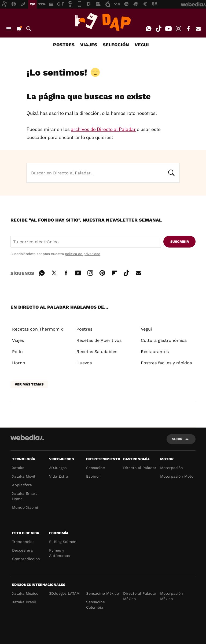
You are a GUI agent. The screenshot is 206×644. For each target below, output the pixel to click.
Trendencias (23, 542)
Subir (177, 439)
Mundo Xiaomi (25, 507)
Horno (19, 363)
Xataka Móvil (24, 476)
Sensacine (95, 468)
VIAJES (89, 45)
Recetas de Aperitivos (99, 340)
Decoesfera (22, 550)
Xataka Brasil (24, 602)
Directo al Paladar (140, 468)
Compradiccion (26, 559)
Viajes (18, 340)
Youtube (168, 29)
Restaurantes (155, 352)
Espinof (93, 476)
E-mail (198, 29)
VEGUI (142, 45)
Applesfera (22, 485)
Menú (9, 29)
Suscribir (180, 241)
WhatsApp (149, 29)
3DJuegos (58, 468)
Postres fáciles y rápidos (166, 363)
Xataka (18, 468)
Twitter (54, 272)
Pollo (17, 352)
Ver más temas (29, 384)
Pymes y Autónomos (59, 553)
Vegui (146, 329)
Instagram (178, 29)
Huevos (84, 363)
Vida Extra (59, 476)
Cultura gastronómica (164, 340)
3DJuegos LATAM (64, 593)
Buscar (29, 29)
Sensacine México (102, 593)
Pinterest (102, 272)
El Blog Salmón (63, 542)
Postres (84, 329)
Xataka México (25, 593)
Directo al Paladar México (140, 596)
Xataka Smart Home (25, 496)
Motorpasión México (172, 596)
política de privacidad (83, 254)
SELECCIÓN (116, 45)
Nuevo (19, 29)
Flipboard (114, 272)
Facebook (188, 29)
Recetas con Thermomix (38, 329)
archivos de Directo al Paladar (103, 129)
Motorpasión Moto (177, 476)
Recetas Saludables (97, 352)
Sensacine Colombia (95, 605)
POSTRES (64, 45)
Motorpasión (172, 468)
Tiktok (159, 29)
